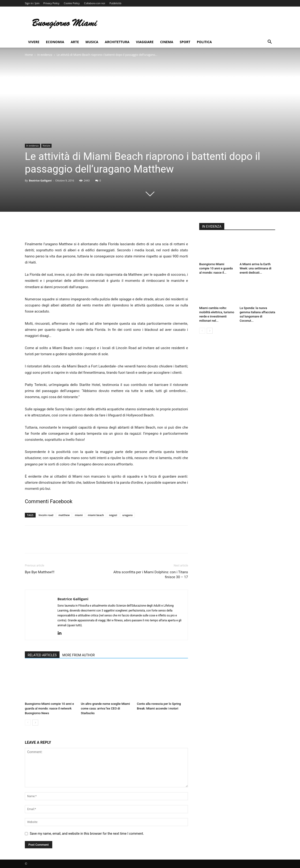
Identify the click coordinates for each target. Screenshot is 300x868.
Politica (204, 42)
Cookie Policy (72, 3)
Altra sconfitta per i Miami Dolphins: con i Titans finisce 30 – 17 (151, 575)
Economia (55, 42)
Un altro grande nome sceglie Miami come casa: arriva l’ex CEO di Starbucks (105, 708)
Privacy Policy (51, 3)
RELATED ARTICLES (42, 655)
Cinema (167, 42)
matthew (64, 515)
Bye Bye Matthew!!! (40, 572)
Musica (92, 42)
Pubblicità (115, 3)
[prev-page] (28, 723)
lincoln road (46, 515)
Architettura (117, 42)
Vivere (34, 42)
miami (79, 515)
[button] (270, 42)
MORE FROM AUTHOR (79, 655)
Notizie (46, 146)
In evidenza (45, 55)
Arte (75, 42)
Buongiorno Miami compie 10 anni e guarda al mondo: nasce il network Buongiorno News (49, 708)
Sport (185, 42)
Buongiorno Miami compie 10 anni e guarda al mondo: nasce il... (216, 268)
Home (29, 55)
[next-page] (35, 723)
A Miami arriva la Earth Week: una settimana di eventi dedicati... (256, 268)
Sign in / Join (32, 3)
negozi (113, 515)
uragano (127, 515)
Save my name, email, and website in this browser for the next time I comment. (87, 834)
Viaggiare (145, 42)
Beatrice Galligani (40, 180)
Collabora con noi (95, 3)
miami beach (96, 515)
